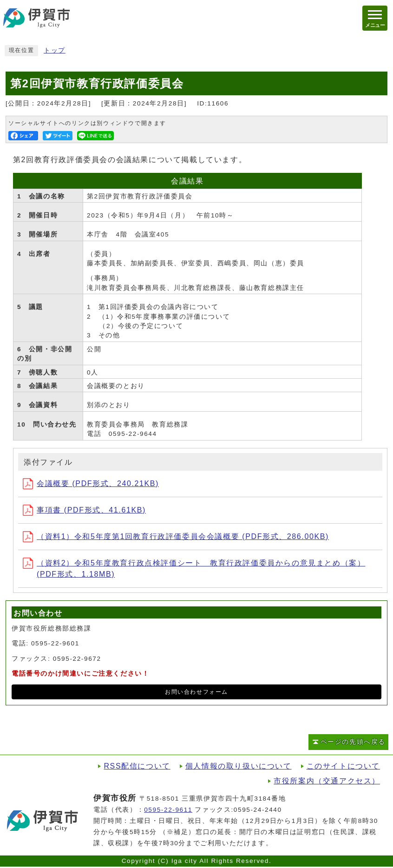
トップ (55, 50)
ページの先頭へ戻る (353, 742)
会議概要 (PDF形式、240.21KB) (91, 483)
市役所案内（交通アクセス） (327, 781)
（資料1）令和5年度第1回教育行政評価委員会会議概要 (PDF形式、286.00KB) (176, 536)
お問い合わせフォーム (196, 692)
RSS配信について (137, 766)
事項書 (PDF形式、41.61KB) (84, 510)
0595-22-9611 (168, 810)
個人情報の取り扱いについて (239, 766)
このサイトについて (343, 766)
